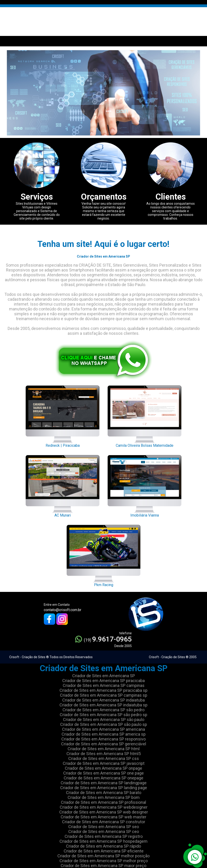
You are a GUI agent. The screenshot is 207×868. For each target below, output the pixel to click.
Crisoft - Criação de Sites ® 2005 (173, 657)
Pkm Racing (103, 555)
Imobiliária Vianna (144, 485)
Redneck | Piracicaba (63, 415)
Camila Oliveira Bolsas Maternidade (144, 415)
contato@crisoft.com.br (63, 610)
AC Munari (63, 485)
